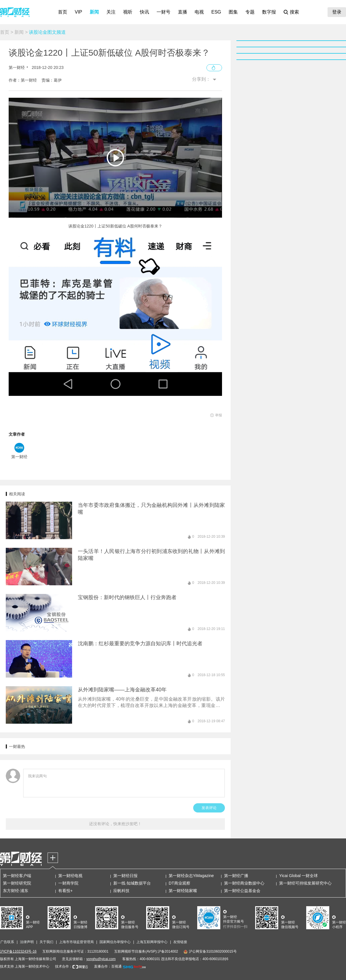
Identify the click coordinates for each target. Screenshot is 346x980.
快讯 (144, 12)
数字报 (269, 12)
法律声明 (27, 942)
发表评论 (209, 808)
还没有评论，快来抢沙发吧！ (115, 824)
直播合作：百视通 (108, 966)
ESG (216, 12)
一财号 (163, 12)
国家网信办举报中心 (115, 942)
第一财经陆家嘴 (183, 891)
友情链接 (180, 942)
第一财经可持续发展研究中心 (305, 883)
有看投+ (65, 891)
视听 (128, 12)
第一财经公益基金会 (242, 891)
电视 (199, 12)
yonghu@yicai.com (101, 959)
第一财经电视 (70, 876)
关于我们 (46, 942)
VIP (78, 12)
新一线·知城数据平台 (132, 883)
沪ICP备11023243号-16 (18, 951)
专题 (250, 12)
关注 (111, 12)
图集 (233, 12)
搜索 (294, 12)
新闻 (94, 12)
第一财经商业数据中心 (244, 883)
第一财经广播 (236, 876)
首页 (63, 12)
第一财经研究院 (17, 883)
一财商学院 (68, 883)
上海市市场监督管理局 (76, 942)
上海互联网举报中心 (152, 942)
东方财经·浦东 (16, 891)
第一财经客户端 (17, 876)
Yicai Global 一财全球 (298, 876)
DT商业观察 (179, 883)
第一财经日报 (125, 876)
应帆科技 (121, 891)
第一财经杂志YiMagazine (191, 876)
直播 (183, 12)
